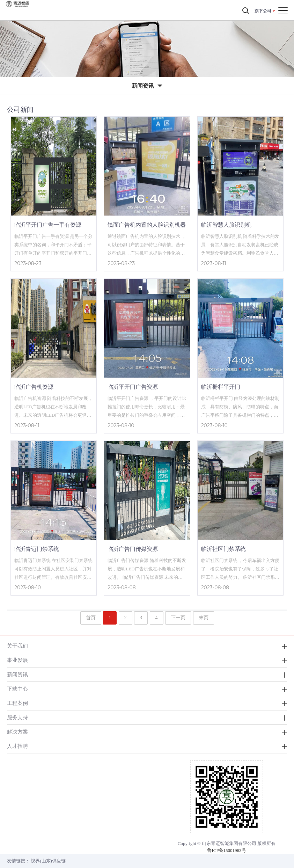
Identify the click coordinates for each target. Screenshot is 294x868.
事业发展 (17, 660)
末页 (204, 618)
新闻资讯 (17, 674)
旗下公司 (263, 11)
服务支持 (17, 717)
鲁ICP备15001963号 (226, 850)
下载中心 (17, 689)
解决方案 (17, 732)
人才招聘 (17, 746)
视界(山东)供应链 (48, 861)
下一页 (178, 618)
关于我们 (17, 646)
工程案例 (17, 703)
